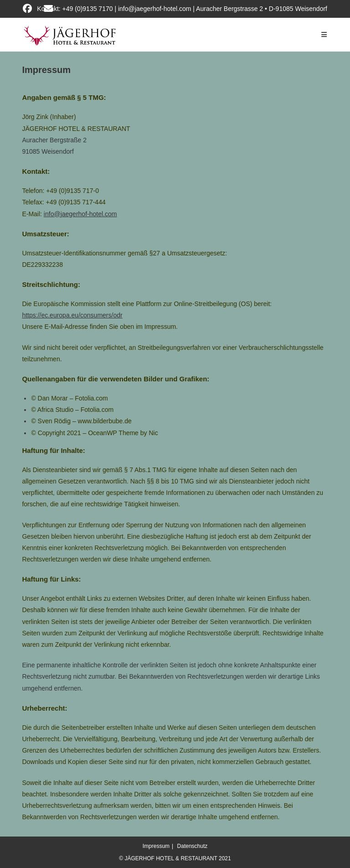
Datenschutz (193, 846)
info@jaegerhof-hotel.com (80, 214)
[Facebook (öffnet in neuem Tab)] (32, 9)
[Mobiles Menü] (324, 35)
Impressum (156, 846)
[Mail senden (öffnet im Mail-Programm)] (51, 9)
